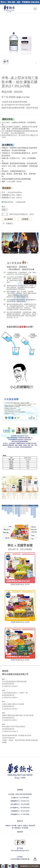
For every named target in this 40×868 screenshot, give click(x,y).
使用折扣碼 (20, 202)
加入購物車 (9, 219)
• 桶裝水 (8, 826)
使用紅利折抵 (7, 202)
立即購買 (25, 219)
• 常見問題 (25, 828)
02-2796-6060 (33, 866)
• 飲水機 (13, 826)
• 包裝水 (19, 826)
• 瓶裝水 (25, 826)
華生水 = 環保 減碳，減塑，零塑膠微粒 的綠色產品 (20, 2)
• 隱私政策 (17, 828)
